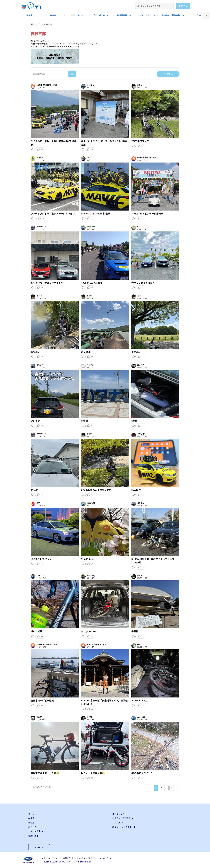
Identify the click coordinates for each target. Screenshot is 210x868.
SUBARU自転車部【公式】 (47, 85)
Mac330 (90, 158)
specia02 (91, 227)
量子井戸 (141, 365)
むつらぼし (142, 434)
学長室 (30, 15)
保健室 (53, 15)
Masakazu (41, 227)
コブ (38, 503)
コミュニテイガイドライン (85, 858)
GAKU (140, 227)
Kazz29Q (91, 575)
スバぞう (40, 158)
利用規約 (67, 858)
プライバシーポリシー (50, 858)
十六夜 (140, 575)
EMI (139, 644)
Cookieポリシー (107, 858)
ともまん (90, 85)
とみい (140, 85)
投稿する (168, 74)
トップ (36, 24)
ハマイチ (90, 365)
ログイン (183, 6)
